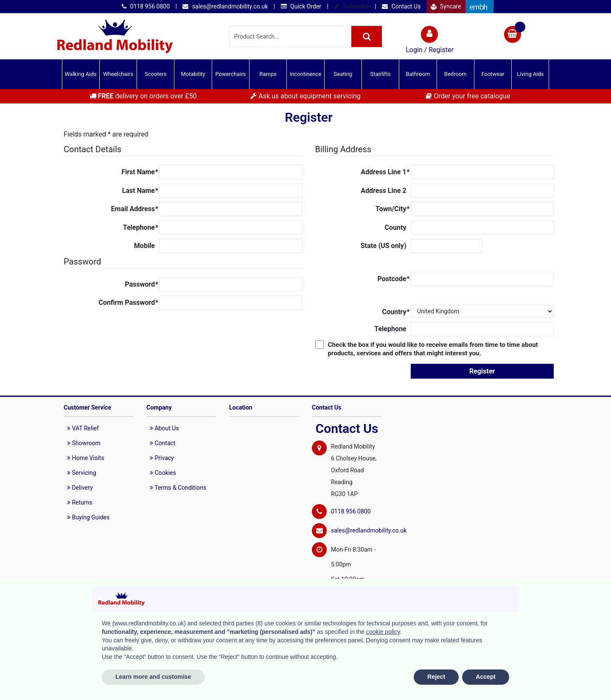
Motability (193, 74)
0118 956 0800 (146, 6)
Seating (343, 74)
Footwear (493, 74)
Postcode (394, 279)
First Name (140, 172)
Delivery (80, 488)
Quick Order (301, 6)
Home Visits (85, 458)
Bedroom (455, 74)
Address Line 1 (385, 172)
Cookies (163, 473)
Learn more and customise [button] (153, 677)
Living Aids (530, 74)
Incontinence (305, 74)
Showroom (84, 443)
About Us (164, 428)
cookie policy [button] (383, 632)
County (396, 227)
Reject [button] (436, 677)
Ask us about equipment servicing (305, 96)
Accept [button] (486, 677)
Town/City (392, 209)
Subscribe (351, 6)
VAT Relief (83, 428)
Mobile (144, 246)
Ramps (268, 74)
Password (142, 284)
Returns (80, 502)
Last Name (140, 191)
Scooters (156, 74)
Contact (163, 443)
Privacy (162, 458)
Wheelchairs (118, 74)
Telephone (141, 228)
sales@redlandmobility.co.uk (225, 6)
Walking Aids (81, 74)
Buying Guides (88, 517)
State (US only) (384, 246)
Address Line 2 (383, 191)
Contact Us (401, 6)
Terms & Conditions (178, 488)
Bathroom (418, 74)
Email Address (135, 209)
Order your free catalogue (468, 96)
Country (396, 312)
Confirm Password (128, 303)
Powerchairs (231, 74)
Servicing (82, 473)
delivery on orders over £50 (143, 96)
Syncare (446, 6)
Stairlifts (380, 74)
